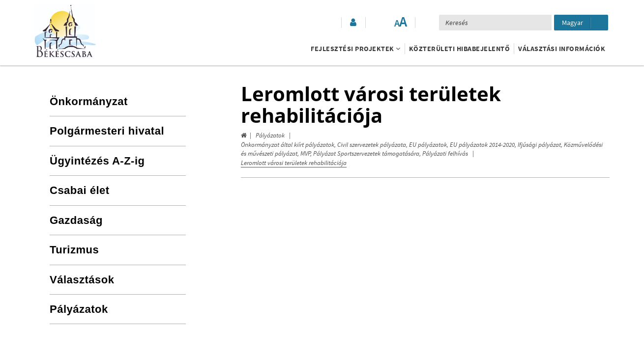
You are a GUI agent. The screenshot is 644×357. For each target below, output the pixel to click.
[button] (352, 23)
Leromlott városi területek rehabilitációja (294, 163)
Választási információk (562, 49)
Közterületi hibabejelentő (460, 49)
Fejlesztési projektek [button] (356, 49)
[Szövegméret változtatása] (400, 23)
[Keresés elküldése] (540, 23)
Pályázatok (270, 135)
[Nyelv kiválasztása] (581, 23)
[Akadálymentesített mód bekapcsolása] (381, 23)
